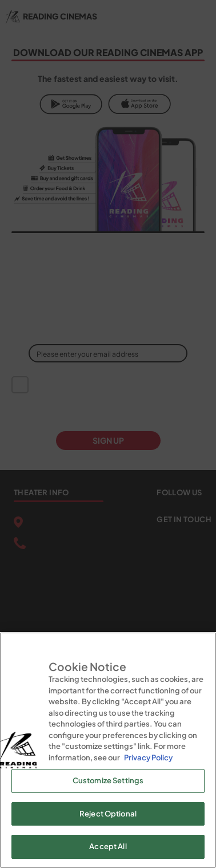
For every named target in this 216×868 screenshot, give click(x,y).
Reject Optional (108, 814)
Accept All (108, 846)
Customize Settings (108, 780)
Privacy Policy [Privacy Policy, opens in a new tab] (148, 757)
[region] (108, 750)
